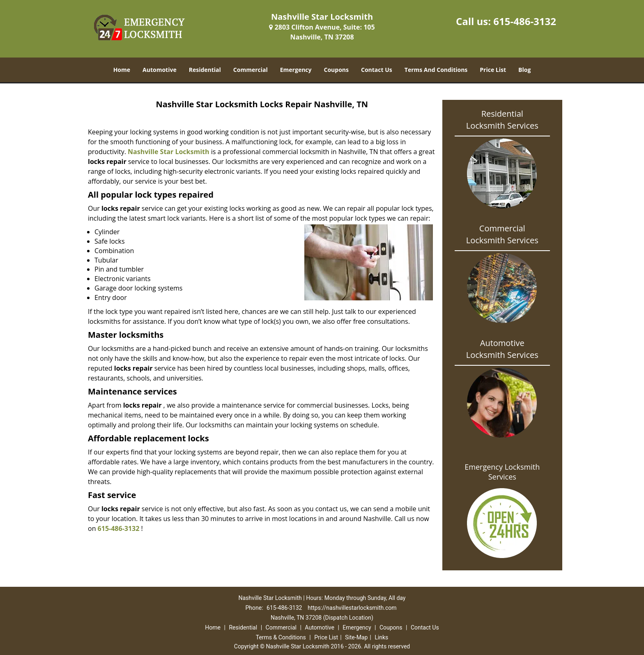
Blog (524, 70)
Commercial (251, 70)
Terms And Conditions (436, 70)
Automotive (160, 70)
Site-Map (356, 637)
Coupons (336, 70)
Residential (205, 70)
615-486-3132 (525, 21)
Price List (493, 70)
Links (381, 637)
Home (122, 70)
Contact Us (377, 70)
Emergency (296, 70)
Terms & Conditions (281, 637)
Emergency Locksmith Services (502, 472)
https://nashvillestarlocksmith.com (352, 608)
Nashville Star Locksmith (168, 152)
